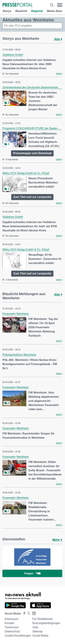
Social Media (40, 636)
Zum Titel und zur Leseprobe (32, 197)
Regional (37, 11)
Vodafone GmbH (13, 55)
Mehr (57, 540)
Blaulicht (21, 11)
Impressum (12, 619)
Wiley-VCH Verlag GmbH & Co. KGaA (26, 173)
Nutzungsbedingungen (46, 623)
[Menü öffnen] (60, 5)
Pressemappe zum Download (32, 153)
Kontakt (9, 623)
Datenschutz (12, 631)
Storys (7, 11)
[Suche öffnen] (52, 5)
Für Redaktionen (43, 619)
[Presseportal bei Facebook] (23, 614)
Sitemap (38, 631)
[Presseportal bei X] (28, 614)
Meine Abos (55, 11)
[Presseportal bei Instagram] (33, 613)
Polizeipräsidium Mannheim (19, 355)
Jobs (35, 627)
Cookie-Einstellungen (18, 636)
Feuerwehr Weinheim (16, 314)
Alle (58, 39)
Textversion (12, 627)
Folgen (32, 573)
